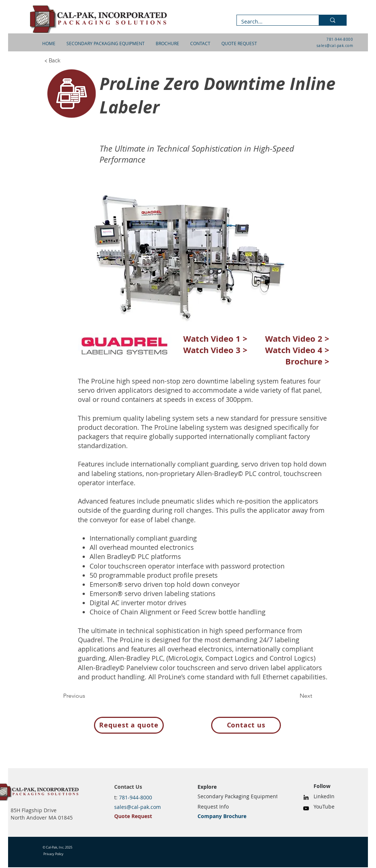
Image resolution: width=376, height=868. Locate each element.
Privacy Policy (53, 854)
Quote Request (133, 816)
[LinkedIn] (306, 797)
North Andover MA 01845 (42, 818)
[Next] (294, 696)
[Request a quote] (129, 725)
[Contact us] (246, 725)
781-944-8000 (340, 39)
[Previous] (87, 696)
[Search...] (272, 22)
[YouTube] (306, 808)
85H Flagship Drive (34, 810)
